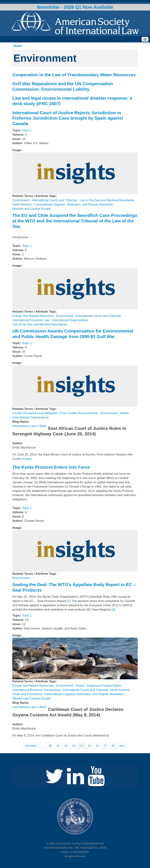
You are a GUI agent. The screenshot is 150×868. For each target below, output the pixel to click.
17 (105, 746)
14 (82, 746)
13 (74, 746)
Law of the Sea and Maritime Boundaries (107, 200)
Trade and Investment (27, 694)
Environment (21, 200)
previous (31, 746)
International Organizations (70, 320)
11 (58, 746)
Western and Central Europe (32, 209)
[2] (113, 610)
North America (22, 204)
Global (80, 686)
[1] (69, 601)
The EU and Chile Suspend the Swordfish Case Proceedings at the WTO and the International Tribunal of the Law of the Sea (75, 221)
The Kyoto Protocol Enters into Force (51, 467)
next (122, 746)
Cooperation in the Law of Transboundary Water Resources (74, 75)
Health (124, 413)
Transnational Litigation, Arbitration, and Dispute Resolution (74, 204)
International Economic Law (31, 320)
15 (90, 746)
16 (97, 746)
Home (18, 46)
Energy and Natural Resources (33, 316)
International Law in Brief (29, 426)
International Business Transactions (36, 690)
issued (27, 459)
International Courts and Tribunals (55, 200)
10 (50, 746)
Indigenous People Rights (104, 686)
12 (66, 746)
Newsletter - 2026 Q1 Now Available (75, 7)
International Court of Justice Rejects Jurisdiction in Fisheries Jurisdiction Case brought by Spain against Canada (68, 118)
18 (113, 746)
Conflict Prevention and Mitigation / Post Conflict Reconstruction (55, 413)
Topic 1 (27, 130)
